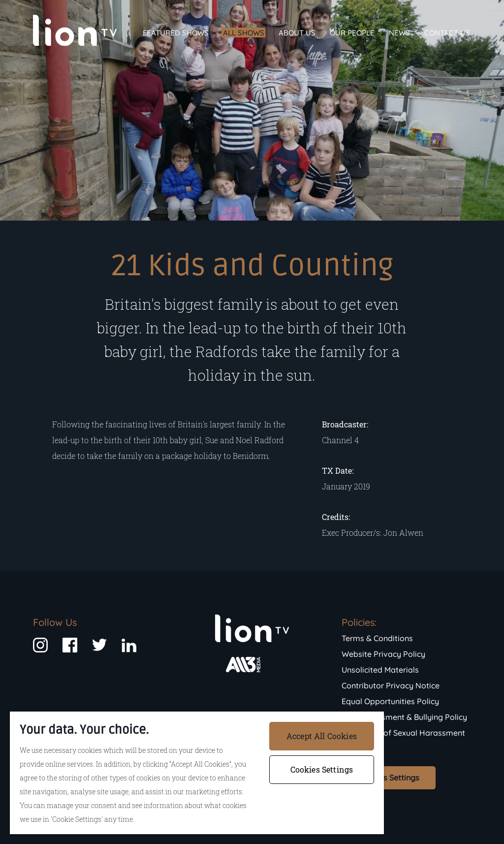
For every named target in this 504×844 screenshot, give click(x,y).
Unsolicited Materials (380, 670)
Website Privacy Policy (383, 654)
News (399, 33)
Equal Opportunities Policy (390, 701)
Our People (352, 33)
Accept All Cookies (322, 736)
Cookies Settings (389, 778)
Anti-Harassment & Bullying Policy (404, 717)
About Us (297, 33)
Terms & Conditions (377, 638)
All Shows (244, 33)
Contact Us (447, 33)
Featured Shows (176, 33)
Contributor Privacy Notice (391, 685)
